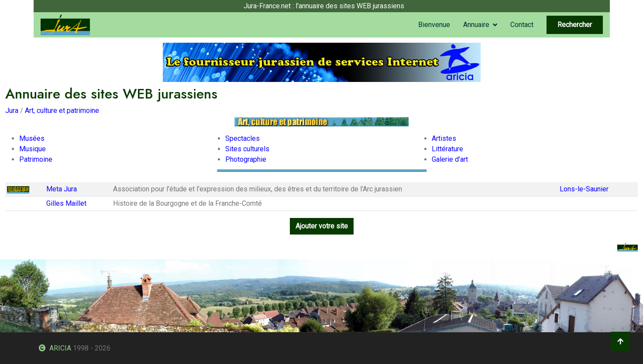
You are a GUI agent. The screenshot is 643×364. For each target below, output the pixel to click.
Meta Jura (62, 189)
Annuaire (476, 25)
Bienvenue (434, 25)
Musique (33, 149)
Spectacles (242, 138)
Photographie (246, 159)
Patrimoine (36, 159)
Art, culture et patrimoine (62, 111)
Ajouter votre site (322, 226)
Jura (12, 111)
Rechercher (575, 25)
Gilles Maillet (66, 203)
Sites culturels (247, 149)
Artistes (444, 138)
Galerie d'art (450, 159)
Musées (32, 138)
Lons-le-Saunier (584, 189)
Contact (522, 25)
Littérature (447, 149)
